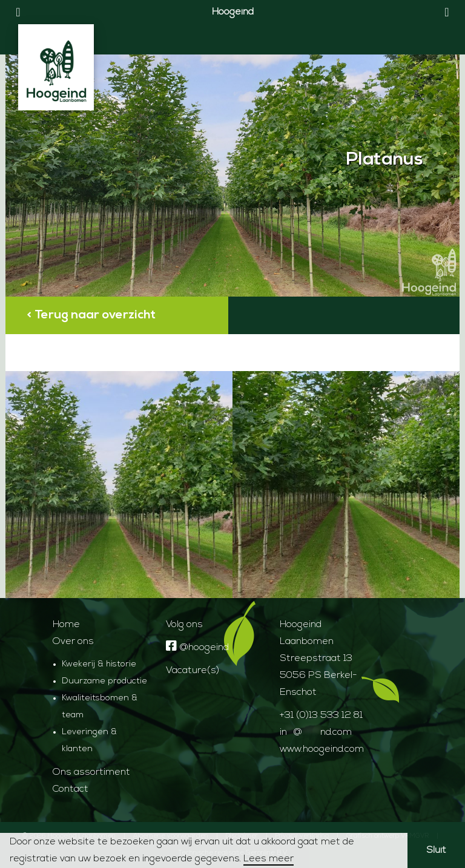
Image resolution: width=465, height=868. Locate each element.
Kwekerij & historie (99, 664)
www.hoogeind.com (322, 749)
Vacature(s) (193, 671)
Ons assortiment (91, 772)
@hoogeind (197, 648)
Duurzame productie (104, 681)
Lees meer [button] (269, 859)
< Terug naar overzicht (91, 315)
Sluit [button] (436, 850)
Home (66, 625)
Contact (71, 789)
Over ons (73, 642)
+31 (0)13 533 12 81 (321, 715)
